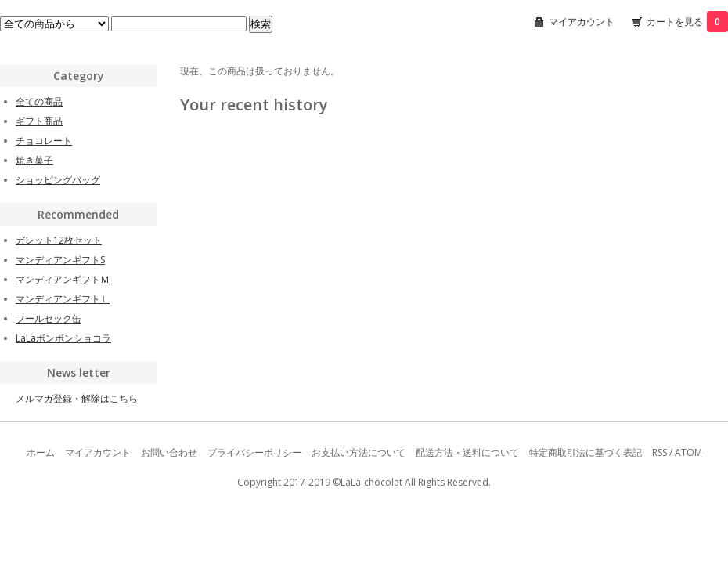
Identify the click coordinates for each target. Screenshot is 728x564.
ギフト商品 (39, 121)
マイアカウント (582, 22)
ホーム (41, 452)
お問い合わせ (169, 452)
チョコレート (44, 141)
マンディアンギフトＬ (63, 299)
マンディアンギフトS (60, 260)
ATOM (688, 452)
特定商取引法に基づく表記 (586, 452)
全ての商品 (39, 101)
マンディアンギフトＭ (63, 279)
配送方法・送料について (467, 452)
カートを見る (687, 22)
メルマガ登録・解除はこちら (77, 398)
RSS (660, 452)
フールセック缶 (49, 318)
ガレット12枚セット (59, 240)
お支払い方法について (359, 452)
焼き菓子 (34, 160)
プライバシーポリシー (254, 452)
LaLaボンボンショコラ (63, 338)
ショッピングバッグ (58, 180)
